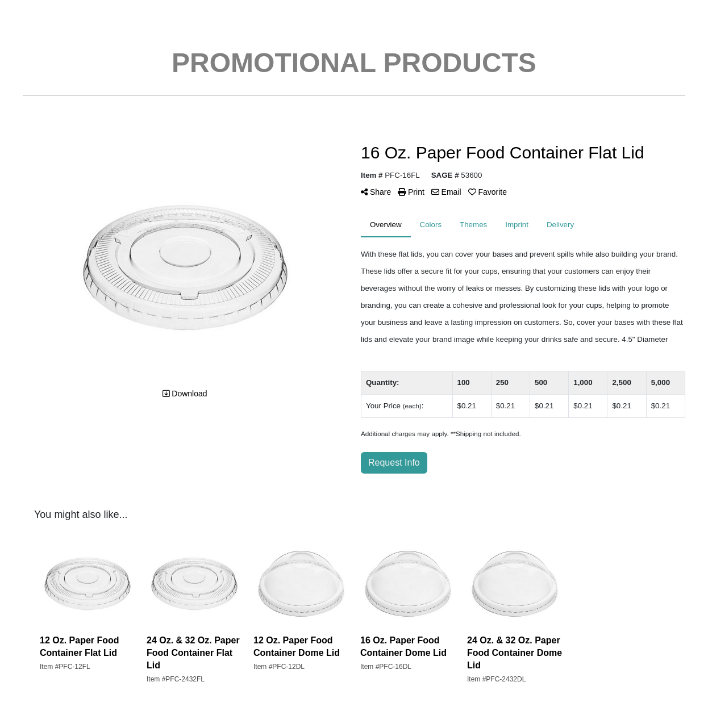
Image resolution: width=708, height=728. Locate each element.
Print (411, 192)
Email (446, 192)
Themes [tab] (473, 225)
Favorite (488, 192)
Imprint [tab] (517, 225)
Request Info (394, 463)
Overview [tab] (386, 225)
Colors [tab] (431, 225)
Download (185, 394)
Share (376, 192)
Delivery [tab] (560, 225)
